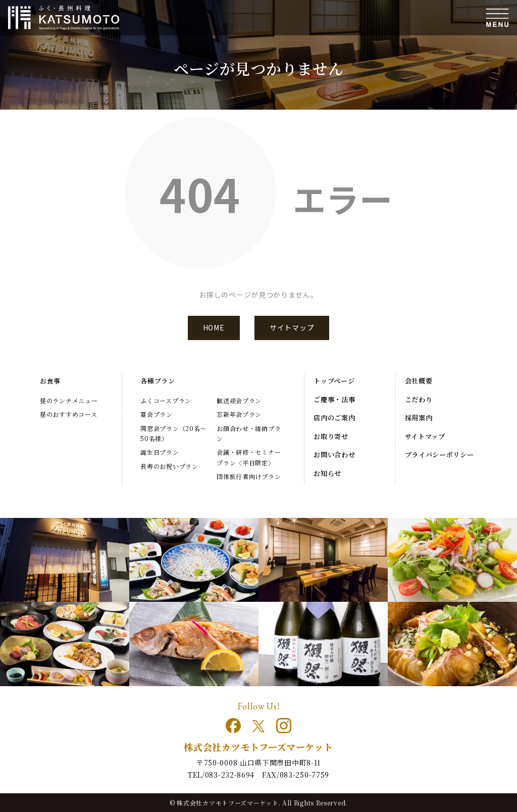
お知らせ (327, 473)
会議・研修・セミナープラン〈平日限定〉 (249, 457)
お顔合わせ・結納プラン (249, 433)
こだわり (419, 399)
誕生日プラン (160, 452)
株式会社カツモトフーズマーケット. (228, 803)
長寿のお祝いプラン (169, 466)
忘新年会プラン (239, 414)
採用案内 (419, 418)
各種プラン (158, 381)
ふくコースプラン (166, 400)
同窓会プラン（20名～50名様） (173, 433)
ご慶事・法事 (334, 399)
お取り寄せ (331, 436)
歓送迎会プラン (239, 400)
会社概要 (419, 381)
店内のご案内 (334, 418)
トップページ (334, 381)
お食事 (50, 381)
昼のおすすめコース (68, 414)
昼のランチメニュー (69, 400)
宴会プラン (157, 414)
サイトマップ (292, 327)
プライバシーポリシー (440, 455)
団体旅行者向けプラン (249, 476)
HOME (214, 327)
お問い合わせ (334, 455)
